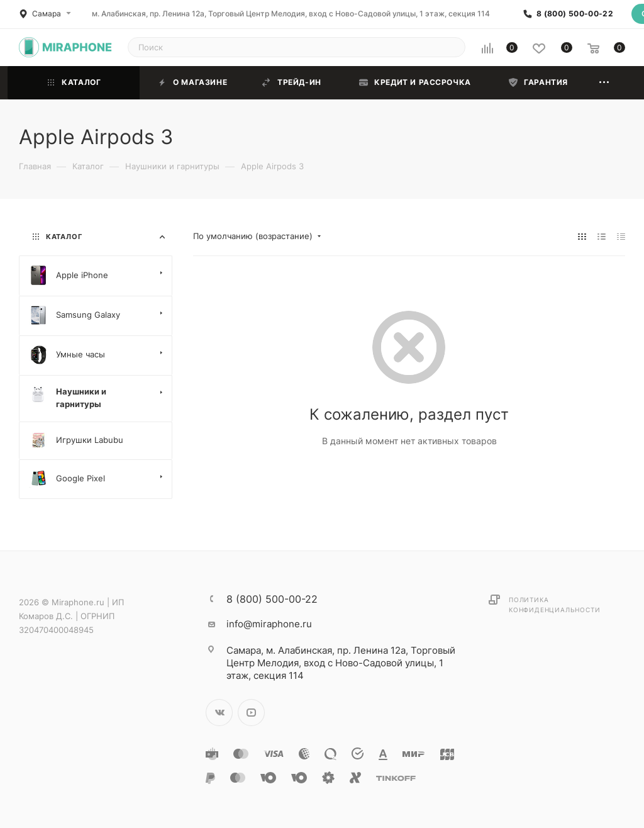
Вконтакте (219, 713)
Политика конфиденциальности (554, 605)
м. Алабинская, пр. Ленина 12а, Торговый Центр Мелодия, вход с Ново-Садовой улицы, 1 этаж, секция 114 (291, 14)
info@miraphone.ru (269, 624)
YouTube (251, 713)
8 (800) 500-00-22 (575, 14)
